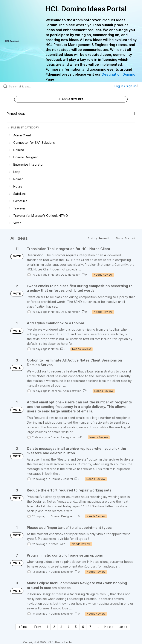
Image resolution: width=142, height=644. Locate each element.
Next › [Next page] (109, 627)
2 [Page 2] (54, 627)
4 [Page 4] (68, 627)
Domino (56, 391)
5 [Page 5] (76, 627)
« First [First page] (23, 627)
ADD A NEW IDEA (71, 99)
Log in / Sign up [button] (127, 86)
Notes (55, 275)
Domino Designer (62, 516)
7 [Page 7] (90, 627)
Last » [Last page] (123, 627)
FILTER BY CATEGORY (23, 127)
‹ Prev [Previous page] (37, 627)
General (68, 479)
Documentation (70, 275)
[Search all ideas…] (33, 86)
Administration (72, 391)
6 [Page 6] (83, 627)
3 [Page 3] (61, 627)
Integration (69, 437)
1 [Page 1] (47, 627)
